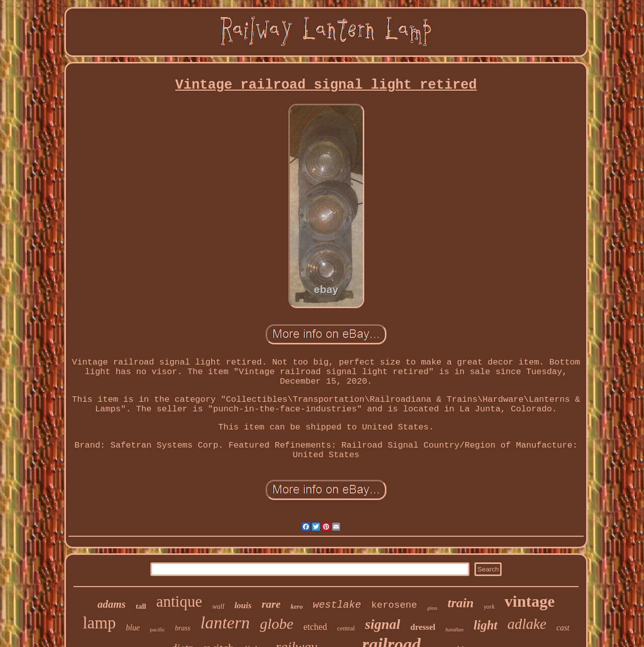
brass (183, 628)
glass (432, 608)
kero (297, 606)
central (346, 628)
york (489, 607)
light (485, 625)
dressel (423, 627)
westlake (337, 605)
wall (218, 606)
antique (179, 601)
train (460, 603)
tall (141, 606)
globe (276, 624)
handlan (454, 629)
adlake (527, 624)
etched (315, 627)
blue (133, 628)
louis (243, 605)
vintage (530, 601)
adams (112, 604)
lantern (225, 623)
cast (563, 628)
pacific (157, 629)
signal (382, 624)
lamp (99, 623)
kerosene (394, 605)
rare (271, 604)
